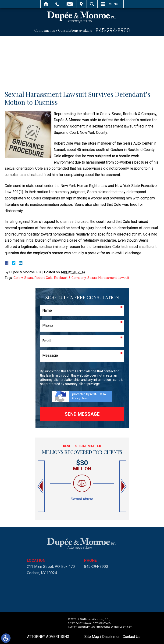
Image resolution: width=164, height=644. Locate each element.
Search (92, 4)
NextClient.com (123, 627)
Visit (81, 4)
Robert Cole (44, 278)
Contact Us (132, 637)
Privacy (76, 399)
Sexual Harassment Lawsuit (108, 278)
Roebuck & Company (70, 278)
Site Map (92, 637)
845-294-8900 (113, 30)
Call (57, 4)
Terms (85, 399)
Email (70, 4)
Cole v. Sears (23, 278)
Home (46, 4)
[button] (41, 486)
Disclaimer (111, 637)
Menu (113, 4)
